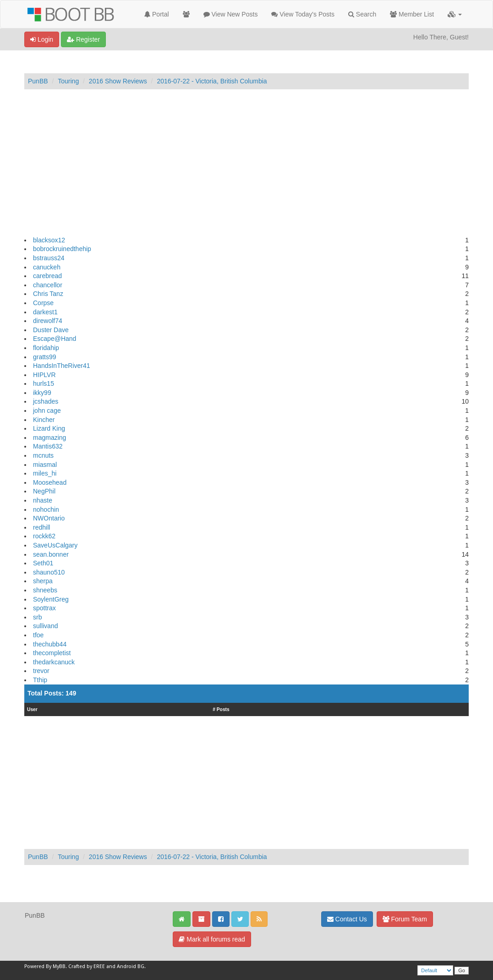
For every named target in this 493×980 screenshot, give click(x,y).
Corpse (43, 303)
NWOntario (49, 518)
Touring (68, 81)
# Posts (221, 709)
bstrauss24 (49, 258)
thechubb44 (50, 644)
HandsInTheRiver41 (62, 366)
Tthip (40, 680)
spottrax (44, 608)
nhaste (43, 500)
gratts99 (45, 357)
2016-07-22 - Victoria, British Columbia (212, 81)
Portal (156, 14)
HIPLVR (44, 375)
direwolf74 (48, 321)
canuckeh (47, 267)
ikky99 (42, 393)
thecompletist (52, 653)
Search (362, 14)
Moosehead (50, 482)
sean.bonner (51, 554)
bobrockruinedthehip (62, 249)
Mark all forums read (212, 939)
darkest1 (45, 312)
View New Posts (231, 14)
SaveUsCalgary (55, 545)
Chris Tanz (48, 294)
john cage (47, 411)
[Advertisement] (246, 163)
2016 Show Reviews (118, 81)
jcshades (46, 401)
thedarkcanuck (54, 662)
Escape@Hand (55, 339)
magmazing (49, 438)
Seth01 (43, 563)
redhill (41, 527)
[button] (455, 14)
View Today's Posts (303, 14)
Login (42, 39)
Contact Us (347, 919)
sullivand (45, 626)
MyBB (59, 966)
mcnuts (43, 455)
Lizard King (49, 428)
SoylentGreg (51, 599)
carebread (47, 276)
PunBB (38, 81)
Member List (412, 14)
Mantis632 (48, 446)
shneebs (45, 590)
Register (83, 39)
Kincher (44, 420)
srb (37, 617)
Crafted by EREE (87, 966)
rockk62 (44, 536)
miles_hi (45, 473)
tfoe (38, 635)
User (32, 709)
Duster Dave (51, 330)
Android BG (131, 966)
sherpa (43, 581)
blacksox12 (49, 240)
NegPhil (44, 491)
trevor (41, 671)
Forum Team (405, 919)
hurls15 (44, 383)
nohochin (46, 509)
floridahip (46, 348)
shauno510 (49, 572)
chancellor (48, 285)
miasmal (45, 465)
